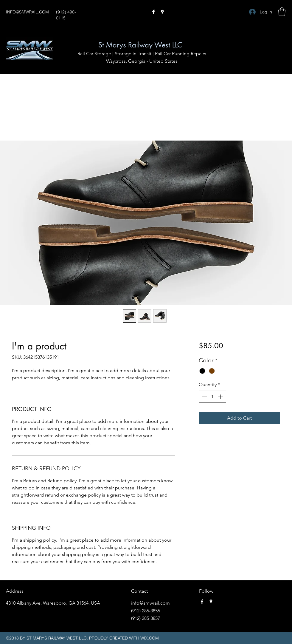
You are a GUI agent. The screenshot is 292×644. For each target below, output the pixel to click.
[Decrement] (204, 397)
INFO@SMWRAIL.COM (27, 12)
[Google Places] (162, 12)
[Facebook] (153, 12)
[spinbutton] (212, 397)
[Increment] (221, 397)
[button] (282, 12)
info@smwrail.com (150, 603)
